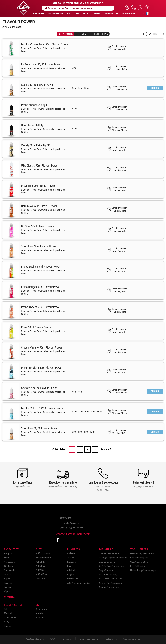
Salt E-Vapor (10, 617)
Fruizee (8, 626)
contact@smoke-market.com (73, 534)
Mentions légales (34, 639)
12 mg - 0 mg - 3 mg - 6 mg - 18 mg (87, 412)
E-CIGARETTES (56, 14)
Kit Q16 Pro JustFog (108, 574)
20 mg (75, 108)
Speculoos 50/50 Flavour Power (39, 428)
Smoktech (9, 570)
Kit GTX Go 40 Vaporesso (112, 566)
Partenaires (111, 639)
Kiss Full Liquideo (139, 566)
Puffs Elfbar (41, 574)
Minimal (8, 613)
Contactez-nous (133, 639)
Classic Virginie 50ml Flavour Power (42, 347)
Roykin (71, 574)
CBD (77, 14)
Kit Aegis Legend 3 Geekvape (113, 558)
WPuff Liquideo (43, 558)
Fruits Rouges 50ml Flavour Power (41, 287)
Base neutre (42, 609)
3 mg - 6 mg (77, 391)
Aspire (7, 579)
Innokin (8, 574)
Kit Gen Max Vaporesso (110, 583)
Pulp (69, 566)
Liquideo (72, 562)
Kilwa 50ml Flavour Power (36, 327)
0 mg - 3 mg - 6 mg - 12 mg (84, 432)
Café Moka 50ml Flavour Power (39, 206)
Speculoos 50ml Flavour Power (39, 246)
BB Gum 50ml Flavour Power (38, 226)
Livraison (67, 639)
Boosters (40, 617)
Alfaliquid (72, 570)
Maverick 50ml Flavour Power (38, 186)
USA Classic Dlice (139, 562)
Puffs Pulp (41, 566)
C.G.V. (53, 639)
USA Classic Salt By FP (34, 125)
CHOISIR (155, 88)
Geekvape (9, 566)
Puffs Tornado (43, 553)
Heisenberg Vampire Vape (143, 570)
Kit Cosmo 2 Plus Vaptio (111, 579)
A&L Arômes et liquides (79, 583)
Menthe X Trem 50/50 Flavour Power (42, 408)
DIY (69, 14)
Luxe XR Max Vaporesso (111, 553)
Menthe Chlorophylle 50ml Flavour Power (45, 44)
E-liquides (39, 14)
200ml (71, 558)
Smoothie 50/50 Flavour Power (39, 388)
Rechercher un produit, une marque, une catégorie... (46, 8)
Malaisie (71, 553)
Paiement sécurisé (89, 639)
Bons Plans (129, 14)
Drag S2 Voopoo (107, 562)
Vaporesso (9, 562)
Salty (7, 622)
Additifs (39, 613)
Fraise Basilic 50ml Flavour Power (40, 267)
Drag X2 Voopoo (107, 570)
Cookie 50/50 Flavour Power (37, 85)
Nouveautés (111, 14)
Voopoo (8, 553)
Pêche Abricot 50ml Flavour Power (41, 307)
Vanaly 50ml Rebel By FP (35, 145)
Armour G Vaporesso (109, 587)
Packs (86, 14)
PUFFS (97, 14)
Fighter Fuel (73, 579)
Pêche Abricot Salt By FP (35, 105)
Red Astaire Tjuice (139, 558)
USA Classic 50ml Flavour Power (40, 166)
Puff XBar (40, 570)
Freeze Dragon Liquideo (142, 553)
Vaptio (7, 591)
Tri (142, 34)
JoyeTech (9, 583)
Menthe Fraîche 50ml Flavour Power (42, 368)
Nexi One (40, 579)
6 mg (74, 68)
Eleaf (6, 558)
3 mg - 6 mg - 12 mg (81, 88)
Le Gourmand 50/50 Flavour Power (41, 64)
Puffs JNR (40, 562)
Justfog (8, 587)
